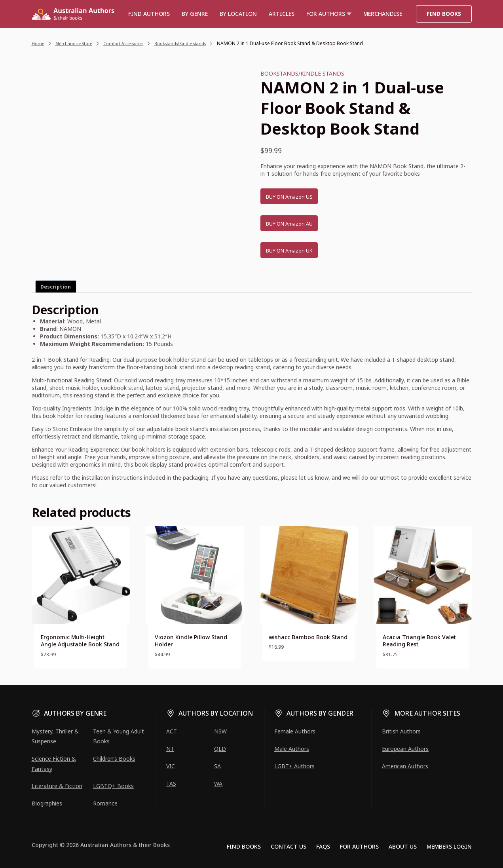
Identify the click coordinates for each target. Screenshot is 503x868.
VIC (171, 766)
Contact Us (289, 846)
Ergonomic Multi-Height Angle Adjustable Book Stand (80, 641)
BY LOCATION (238, 14)
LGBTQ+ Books (113, 786)
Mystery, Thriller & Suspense (55, 736)
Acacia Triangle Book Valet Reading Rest (419, 641)
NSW (220, 731)
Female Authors (295, 731)
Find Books (444, 14)
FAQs (323, 846)
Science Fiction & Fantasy (54, 764)
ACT (172, 731)
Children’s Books (114, 759)
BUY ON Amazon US (297, 197)
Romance (105, 803)
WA (218, 783)
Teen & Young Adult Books (119, 736)
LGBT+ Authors (294, 766)
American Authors (405, 766)
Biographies (47, 803)
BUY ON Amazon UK (297, 251)
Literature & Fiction (57, 786)
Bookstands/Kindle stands (302, 73)
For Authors (359, 846)
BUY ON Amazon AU (297, 224)
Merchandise (383, 14)
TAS (171, 783)
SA (217, 766)
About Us (403, 846)
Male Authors (292, 749)
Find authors (149, 14)
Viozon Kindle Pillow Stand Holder (191, 641)
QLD (220, 749)
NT (170, 749)
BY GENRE (195, 14)
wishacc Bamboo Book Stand (308, 637)
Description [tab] (56, 287)
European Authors (405, 749)
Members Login (449, 846)
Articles (282, 14)
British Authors (401, 731)
